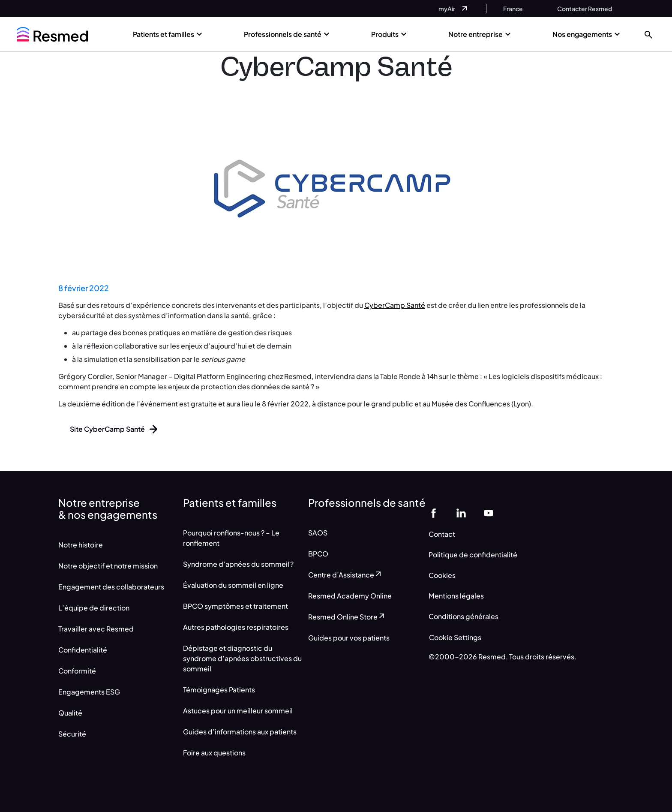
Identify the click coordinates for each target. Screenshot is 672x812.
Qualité (70, 713)
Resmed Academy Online (350, 596)
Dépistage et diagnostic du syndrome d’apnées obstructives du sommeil (242, 658)
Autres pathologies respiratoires (236, 627)
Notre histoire (81, 545)
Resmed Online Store (347, 617)
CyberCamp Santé (395, 305)
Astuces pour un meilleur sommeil (238, 711)
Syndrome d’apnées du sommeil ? (238, 564)
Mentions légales (456, 596)
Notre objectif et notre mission (108, 566)
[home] (52, 34)
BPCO (318, 554)
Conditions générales (463, 616)
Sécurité (72, 734)
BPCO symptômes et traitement (235, 606)
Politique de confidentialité (473, 555)
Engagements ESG (89, 692)
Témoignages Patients (219, 690)
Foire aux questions (214, 753)
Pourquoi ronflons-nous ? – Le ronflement (231, 538)
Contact (442, 534)
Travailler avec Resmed (96, 629)
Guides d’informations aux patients (240, 732)
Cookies (442, 575)
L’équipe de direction (94, 608)
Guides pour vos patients (349, 638)
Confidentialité (83, 650)
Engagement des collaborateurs (111, 587)
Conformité (77, 671)
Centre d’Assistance (345, 574)
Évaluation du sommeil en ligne (233, 585)
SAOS (318, 533)
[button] (648, 34)
